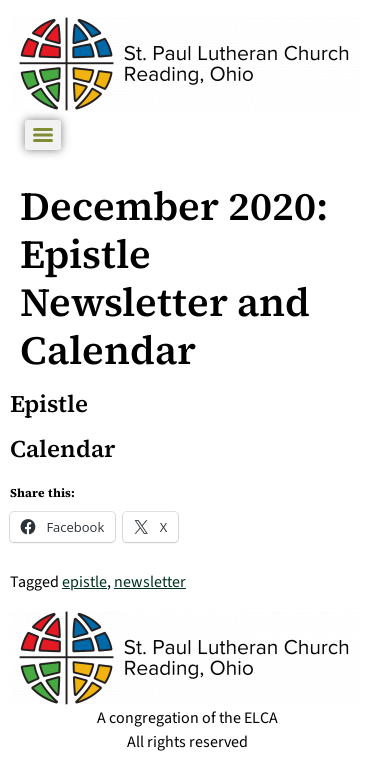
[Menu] (43, 135)
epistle (84, 582)
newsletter (150, 582)
